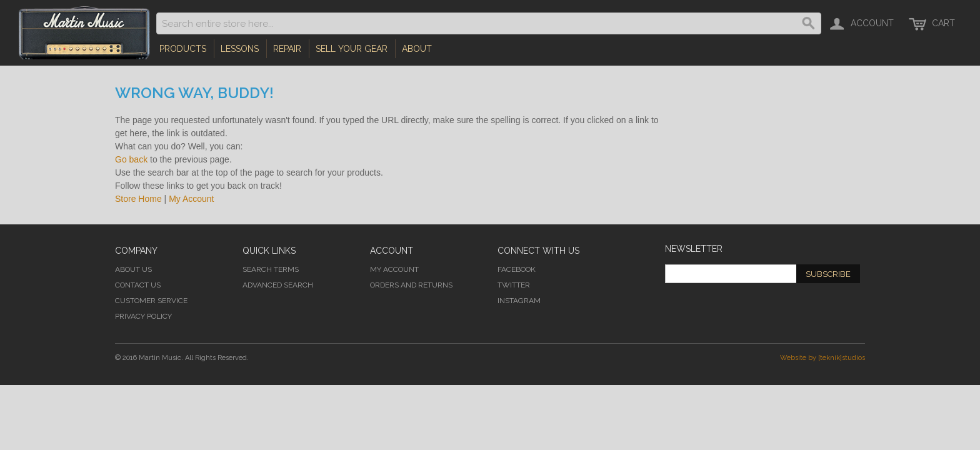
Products (183, 49)
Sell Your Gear (352, 49)
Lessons (240, 49)
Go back (131, 159)
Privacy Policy (143, 316)
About (417, 49)
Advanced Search (278, 285)
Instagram (519, 301)
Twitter (514, 285)
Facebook (517, 269)
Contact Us (138, 285)
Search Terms (271, 269)
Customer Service (151, 301)
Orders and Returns (411, 285)
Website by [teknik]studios (822, 358)
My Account (191, 199)
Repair (287, 49)
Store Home (138, 199)
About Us (133, 269)
